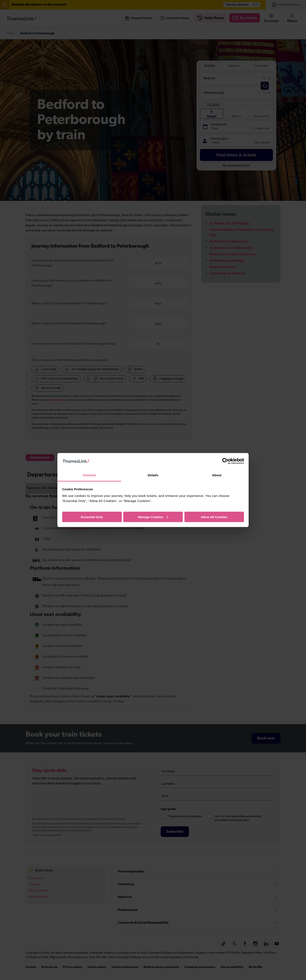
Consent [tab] (89, 475)
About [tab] (217, 475)
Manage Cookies (153, 517)
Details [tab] (153, 475)
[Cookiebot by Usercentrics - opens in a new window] (225, 461)
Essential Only (92, 517)
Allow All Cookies (214, 517)
